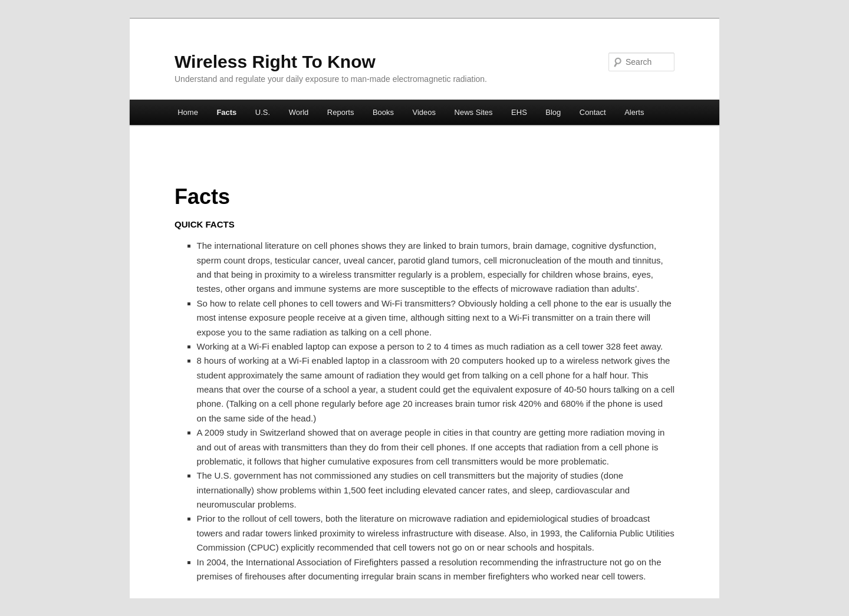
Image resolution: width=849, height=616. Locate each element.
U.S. (263, 112)
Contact (593, 112)
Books (383, 112)
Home (188, 112)
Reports (341, 112)
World (299, 112)
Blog (553, 112)
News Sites (474, 112)
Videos (424, 112)
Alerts (634, 112)
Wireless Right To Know (275, 62)
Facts (226, 112)
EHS (519, 112)
